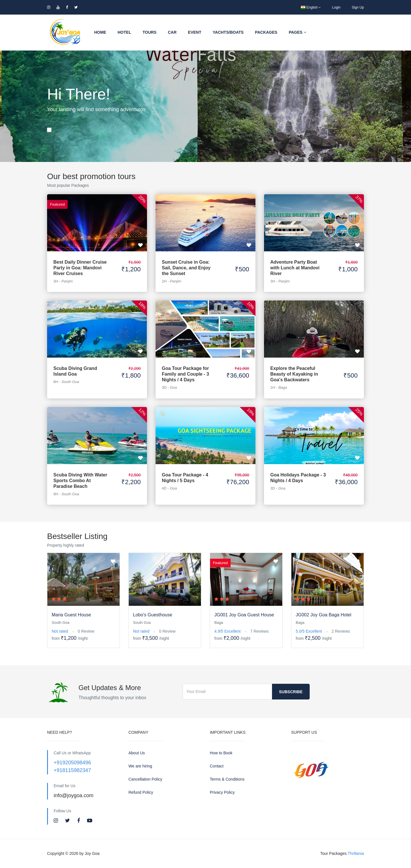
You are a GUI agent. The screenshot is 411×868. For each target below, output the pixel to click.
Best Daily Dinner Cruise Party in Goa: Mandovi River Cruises (80, 268)
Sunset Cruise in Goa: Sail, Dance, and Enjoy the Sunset (186, 268)
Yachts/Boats (228, 32)
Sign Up (358, 7)
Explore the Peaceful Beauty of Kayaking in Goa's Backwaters (294, 374)
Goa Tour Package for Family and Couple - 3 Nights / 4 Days (185, 374)
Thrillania (356, 853)
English (311, 7)
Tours (149, 32)
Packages (266, 32)
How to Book (221, 753)
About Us (137, 753)
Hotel (124, 32)
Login (336, 7)
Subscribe (291, 692)
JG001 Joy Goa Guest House (244, 615)
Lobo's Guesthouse (153, 615)
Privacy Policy (222, 792)
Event (195, 32)
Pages (298, 32)
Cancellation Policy (145, 779)
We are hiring (140, 766)
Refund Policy (141, 792)
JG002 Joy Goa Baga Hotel (324, 615)
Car (172, 32)
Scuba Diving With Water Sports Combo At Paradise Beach (80, 481)
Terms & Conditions (227, 779)
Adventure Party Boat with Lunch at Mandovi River (295, 268)
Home (100, 32)
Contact (217, 766)
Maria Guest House (71, 615)
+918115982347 (72, 770)
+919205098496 (72, 763)
